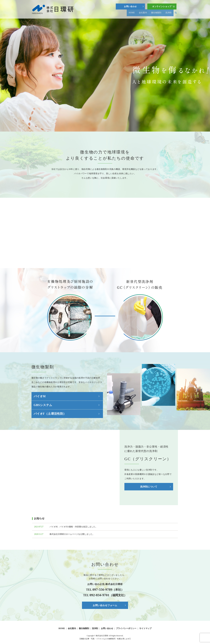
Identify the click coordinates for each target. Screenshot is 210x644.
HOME (132, 14)
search (176, 14)
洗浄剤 (168, 14)
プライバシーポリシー (126, 628)
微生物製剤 (156, 14)
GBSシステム (43, 405)
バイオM (40, 396)
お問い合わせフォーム (105, 605)
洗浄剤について (149, 487)
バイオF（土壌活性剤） (50, 414)
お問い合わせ (130, 7)
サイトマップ (145, 628)
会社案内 (143, 14)
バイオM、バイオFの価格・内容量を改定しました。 (73, 527)
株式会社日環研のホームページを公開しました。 (72, 534)
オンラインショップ (162, 7)
